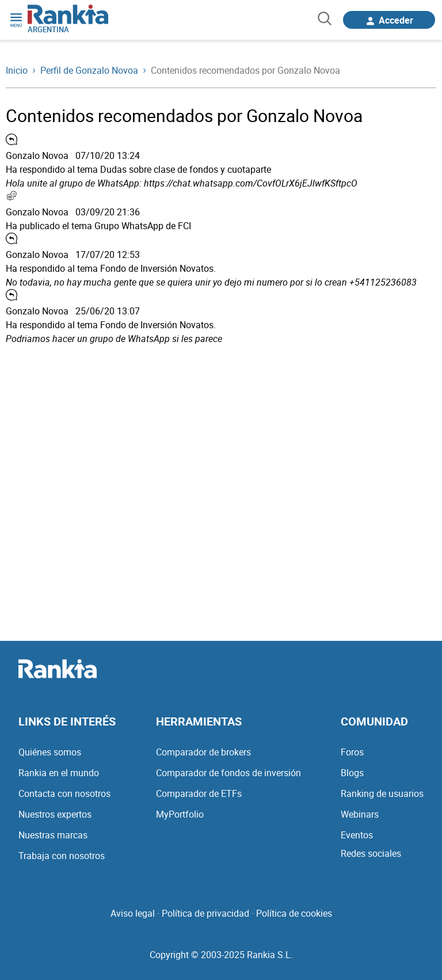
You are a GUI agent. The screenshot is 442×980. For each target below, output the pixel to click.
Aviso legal (133, 913)
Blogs (352, 773)
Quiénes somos (50, 752)
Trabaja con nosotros (62, 856)
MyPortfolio (180, 814)
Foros (352, 752)
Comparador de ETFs (199, 793)
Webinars (360, 814)
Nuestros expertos (55, 814)
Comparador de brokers (203, 752)
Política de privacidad (205, 913)
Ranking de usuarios (382, 793)
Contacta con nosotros (64, 793)
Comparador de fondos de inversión (228, 773)
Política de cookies (294, 913)
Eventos (357, 835)
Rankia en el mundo (59, 773)
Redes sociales (371, 853)
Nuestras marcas (53, 835)
